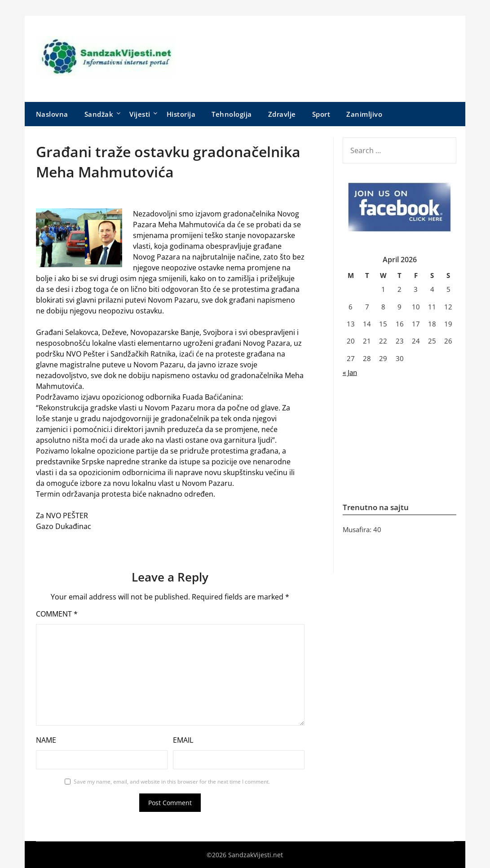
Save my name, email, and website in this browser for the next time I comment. (172, 782)
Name (46, 740)
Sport (321, 114)
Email (183, 740)
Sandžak (99, 114)
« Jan (350, 372)
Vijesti (140, 114)
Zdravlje (282, 114)
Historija (181, 114)
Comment (57, 614)
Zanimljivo (364, 114)
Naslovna (52, 114)
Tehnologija (232, 114)
